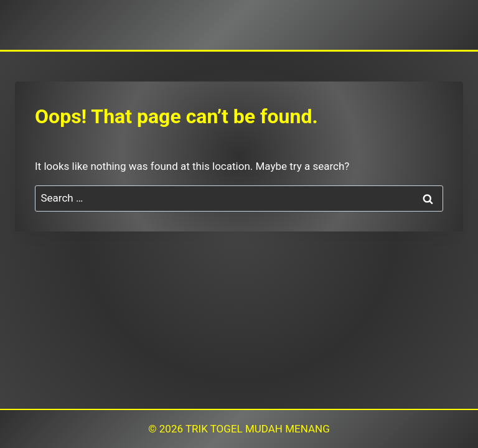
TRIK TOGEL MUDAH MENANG (258, 429)
